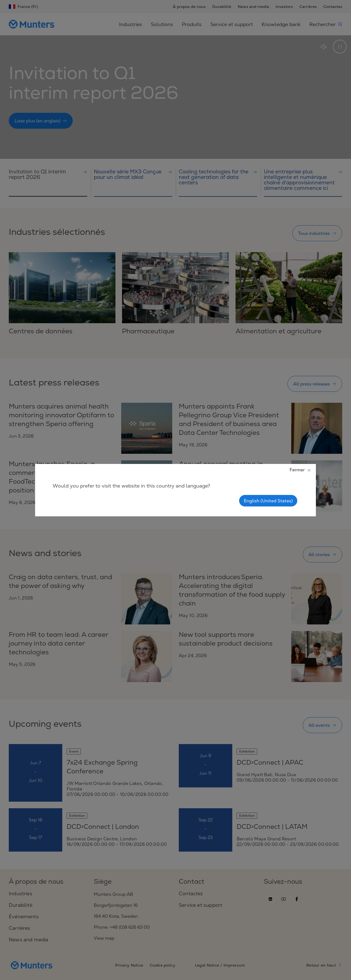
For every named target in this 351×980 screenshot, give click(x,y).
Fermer (300, 470)
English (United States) (268, 501)
